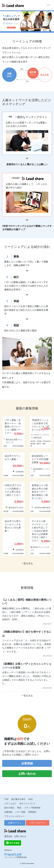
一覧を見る (27, 563)
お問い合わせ (27, 774)
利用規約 (32, 812)
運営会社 (8, 836)
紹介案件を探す (18, 799)
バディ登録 (20, 812)
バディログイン (38, 823)
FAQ (30, 799)
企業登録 (27, 763)
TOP (6, 799)
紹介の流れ (9, 808)
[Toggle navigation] (48, 5)
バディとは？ (10, 803)
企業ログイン (15, 823)
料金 (19, 808)
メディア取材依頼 (32, 808)
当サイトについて (27, 803)
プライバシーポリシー (14, 816)
